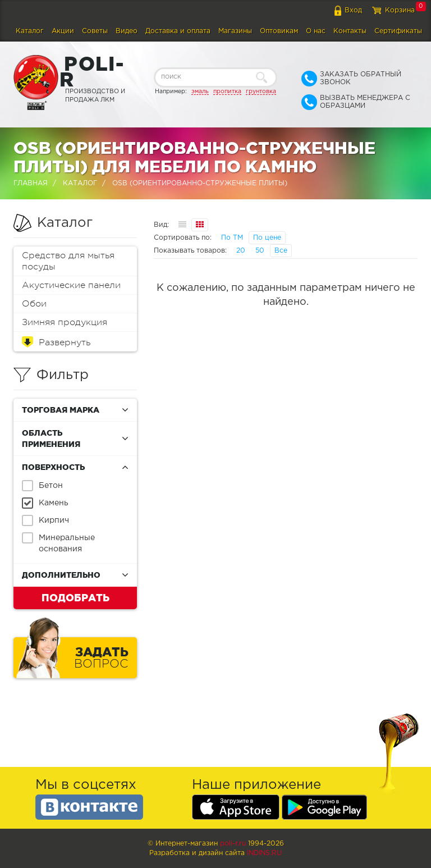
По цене (267, 238)
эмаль (200, 92)
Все (281, 251)
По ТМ (232, 238)
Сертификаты (398, 31)
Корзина (400, 10)
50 (260, 251)
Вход (353, 10)
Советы (95, 31)
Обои (34, 304)
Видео (127, 31)
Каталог (30, 31)
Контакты (350, 31)
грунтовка (261, 92)
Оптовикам (279, 31)
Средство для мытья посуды (68, 261)
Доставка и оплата (178, 31)
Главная (31, 183)
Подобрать (75, 597)
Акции (63, 31)
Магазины (235, 31)
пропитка (227, 92)
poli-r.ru (233, 844)
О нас (316, 31)
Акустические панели (71, 285)
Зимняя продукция (65, 322)
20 (241, 251)
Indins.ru (264, 853)
